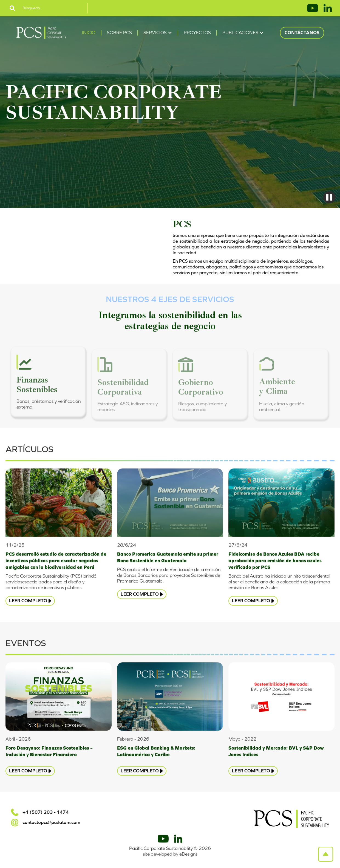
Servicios (155, 33)
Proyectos (197, 33)
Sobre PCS (119, 33)
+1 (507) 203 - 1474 (45, 812)
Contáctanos (302, 33)
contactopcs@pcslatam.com (51, 823)
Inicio (89, 33)
